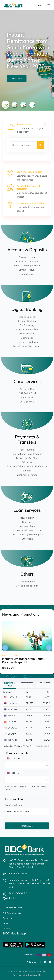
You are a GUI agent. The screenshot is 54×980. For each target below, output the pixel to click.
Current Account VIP (27, 261)
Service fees (44, 683)
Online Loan (27, 338)
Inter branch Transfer (27, 475)
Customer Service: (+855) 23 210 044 (29, 880)
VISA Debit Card (27, 393)
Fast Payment (27, 450)
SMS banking (27, 325)
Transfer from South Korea (27, 346)
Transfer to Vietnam (27, 342)
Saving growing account (27, 265)
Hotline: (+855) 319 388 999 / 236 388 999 (30, 885)
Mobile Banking (27, 317)
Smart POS (27, 397)
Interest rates (27, 683)
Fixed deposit (27, 274)
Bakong (27, 471)
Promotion (8, 918)
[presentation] (5, 648)
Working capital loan (27, 586)
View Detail (17, 79)
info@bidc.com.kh (18, 874)
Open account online (27, 329)
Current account (27, 257)
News (6, 923)
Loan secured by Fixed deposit (27, 534)
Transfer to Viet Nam (27, 458)
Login (39, 5)
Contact (7, 929)
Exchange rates (9, 684)
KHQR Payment (27, 334)
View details (41, 746)
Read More (8, 668)
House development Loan (27, 530)
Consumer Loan (27, 526)
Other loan (27, 539)
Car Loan (27, 522)
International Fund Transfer (27, 454)
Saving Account (27, 270)
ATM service (27, 402)
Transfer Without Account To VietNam (27, 466)
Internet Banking (27, 321)
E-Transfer (27, 462)
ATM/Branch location (12, 913)
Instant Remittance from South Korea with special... (23, 660)
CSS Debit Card (27, 389)
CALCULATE (27, 826)
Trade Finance (27, 582)
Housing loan (27, 518)
